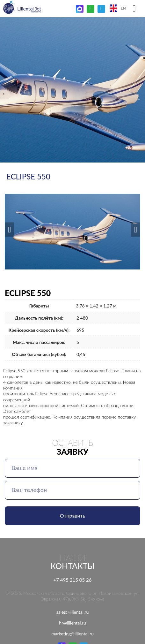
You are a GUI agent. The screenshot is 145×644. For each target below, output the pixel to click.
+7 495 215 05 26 (73, 580)
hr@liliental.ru (72, 623)
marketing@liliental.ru (72, 634)
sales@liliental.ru (72, 612)
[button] (9, 229)
